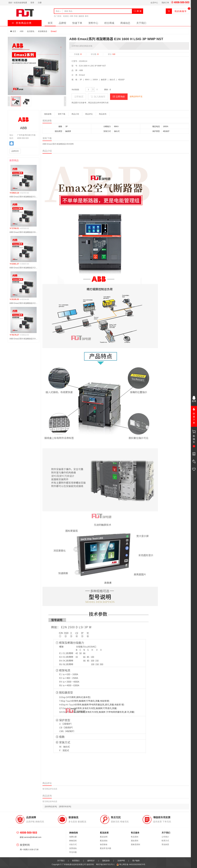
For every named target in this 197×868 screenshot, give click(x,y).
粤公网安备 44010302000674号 (131, 864)
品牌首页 (15, 151)
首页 (50, 23)
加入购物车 (98, 97)
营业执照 (165, 844)
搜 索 (138, 11)
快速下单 (77, 23)
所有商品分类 (22, 23)
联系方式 (165, 841)
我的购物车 (181, 11)
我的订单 (165, 3)
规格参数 (48, 114)
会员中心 (154, 3)
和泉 (76, 16)
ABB (71, 16)
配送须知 (104, 841)
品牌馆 (62, 23)
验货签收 (104, 844)
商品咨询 (103, 114)
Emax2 (54, 31)
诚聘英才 (91, 861)
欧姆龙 (66, 16)
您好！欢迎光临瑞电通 (18, 3)
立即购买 (79, 97)
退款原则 (135, 841)
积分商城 (109, 23)
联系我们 (76, 861)
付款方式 (73, 844)
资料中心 (93, 23)
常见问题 (73, 852)
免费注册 (73, 837)
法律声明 (121, 861)
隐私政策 (106, 861)
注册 (40, 3)
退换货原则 (135, 844)
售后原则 (135, 837)
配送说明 (104, 837)
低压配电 (31, 31)
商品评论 (89, 114)
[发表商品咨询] (51, 807)
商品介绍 (75, 114)
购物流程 (73, 841)
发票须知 (73, 848)
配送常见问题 (106, 848)
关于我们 (141, 23)
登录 (32, 3)
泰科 (87, 16)
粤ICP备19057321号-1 (106, 864)
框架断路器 (43, 31)
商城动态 (125, 23)
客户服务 (136, 861)
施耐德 (81, 16)
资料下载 (62, 114)
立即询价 (119, 97)
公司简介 (165, 837)
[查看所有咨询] (65, 807)
